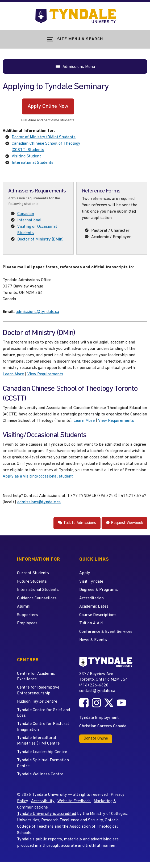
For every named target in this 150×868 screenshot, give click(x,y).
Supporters (28, 615)
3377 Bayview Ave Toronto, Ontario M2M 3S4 (103, 676)
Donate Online (96, 739)
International (29, 220)
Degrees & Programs (99, 590)
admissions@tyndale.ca (37, 312)
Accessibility (43, 801)
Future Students (32, 582)
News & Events (93, 640)
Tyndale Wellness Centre (40, 774)
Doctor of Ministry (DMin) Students (44, 137)
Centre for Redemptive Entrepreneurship (38, 690)
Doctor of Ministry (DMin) (40, 239)
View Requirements (45, 374)
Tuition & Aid (91, 623)
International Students (33, 163)
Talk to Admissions (77, 523)
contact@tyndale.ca (97, 691)
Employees (27, 623)
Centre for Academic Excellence (36, 676)
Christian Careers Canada (103, 726)
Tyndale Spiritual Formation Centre (43, 763)
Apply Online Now (48, 106)
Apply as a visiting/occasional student (38, 476)
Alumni (24, 607)
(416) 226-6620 (94, 685)
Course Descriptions (98, 615)
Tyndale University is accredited (47, 814)
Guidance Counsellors (37, 598)
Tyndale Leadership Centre (42, 752)
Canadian (26, 214)
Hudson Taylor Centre (37, 702)
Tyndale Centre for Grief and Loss (43, 713)
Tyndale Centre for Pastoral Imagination (43, 727)
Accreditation (91, 598)
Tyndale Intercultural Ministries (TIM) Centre (38, 741)
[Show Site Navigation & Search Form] (75, 39)
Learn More (13, 374)
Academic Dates (94, 607)
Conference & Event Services (106, 632)
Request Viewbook (124, 523)
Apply (85, 573)
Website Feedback (74, 801)
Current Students (33, 573)
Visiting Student (26, 156)
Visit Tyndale (91, 582)
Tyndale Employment (99, 718)
